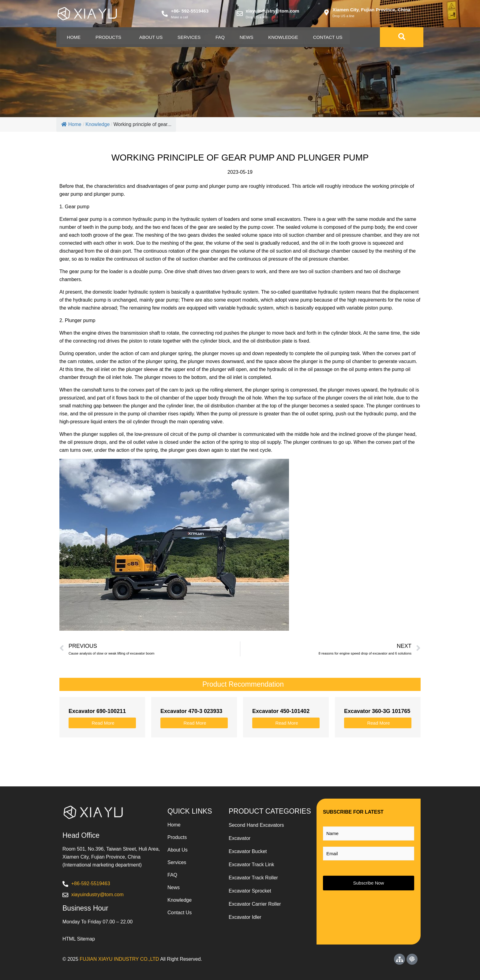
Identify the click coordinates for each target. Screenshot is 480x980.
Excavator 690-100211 (97, 711)
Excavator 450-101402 (281, 711)
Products (109, 37)
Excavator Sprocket (250, 891)
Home (74, 37)
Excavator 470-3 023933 (191, 711)
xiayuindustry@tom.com (273, 11)
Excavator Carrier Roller (255, 904)
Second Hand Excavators (256, 825)
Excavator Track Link (251, 865)
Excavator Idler (245, 917)
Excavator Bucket (248, 851)
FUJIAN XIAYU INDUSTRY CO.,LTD (119, 959)
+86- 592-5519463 (190, 11)
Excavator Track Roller (253, 878)
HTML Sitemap (79, 939)
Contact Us (331, 37)
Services (191, 37)
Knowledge (286, 37)
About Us (152, 37)
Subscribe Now (369, 883)
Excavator (240, 838)
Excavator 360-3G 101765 (377, 711)
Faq (222, 37)
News (249, 37)
